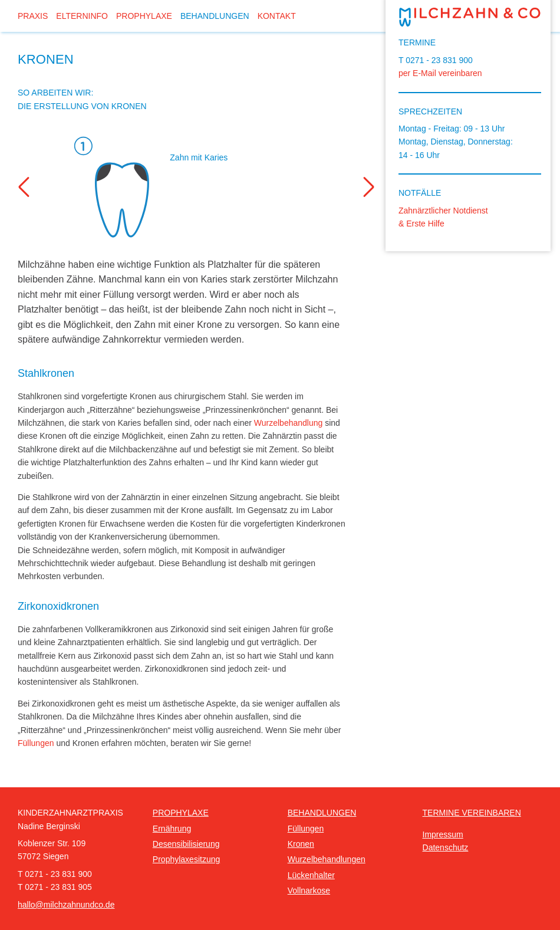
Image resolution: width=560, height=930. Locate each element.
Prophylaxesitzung (186, 859)
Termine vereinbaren (472, 813)
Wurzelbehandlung (289, 423)
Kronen (301, 844)
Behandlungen (215, 16)
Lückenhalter (311, 875)
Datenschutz (446, 847)
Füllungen (36, 743)
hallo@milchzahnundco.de (66, 905)
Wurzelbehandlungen (327, 859)
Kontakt (277, 16)
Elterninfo (82, 16)
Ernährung (172, 829)
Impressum (443, 834)
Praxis (33, 16)
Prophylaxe (144, 16)
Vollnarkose (309, 890)
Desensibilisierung (186, 844)
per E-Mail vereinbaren (440, 73)
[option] (197, 187)
